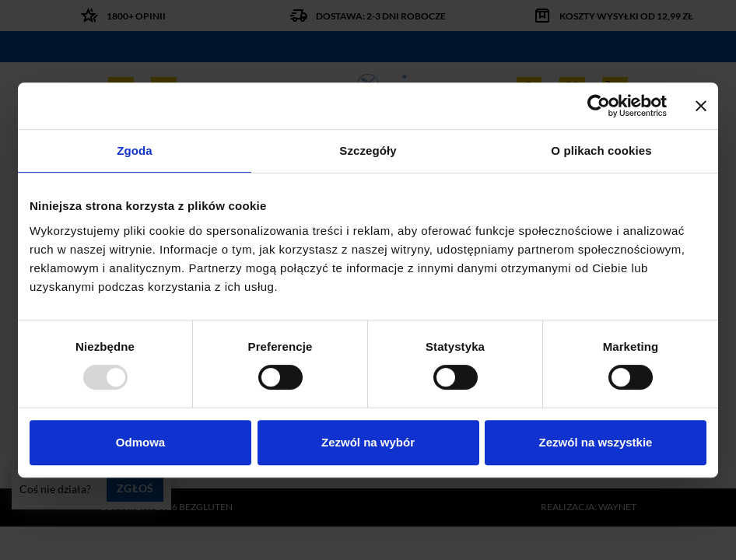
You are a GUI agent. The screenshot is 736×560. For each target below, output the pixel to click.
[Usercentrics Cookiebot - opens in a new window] (599, 106)
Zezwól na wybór (368, 442)
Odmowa (140, 442)
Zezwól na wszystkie (596, 442)
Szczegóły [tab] (368, 150)
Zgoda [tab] (135, 150)
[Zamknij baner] (701, 106)
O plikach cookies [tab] (601, 150)
